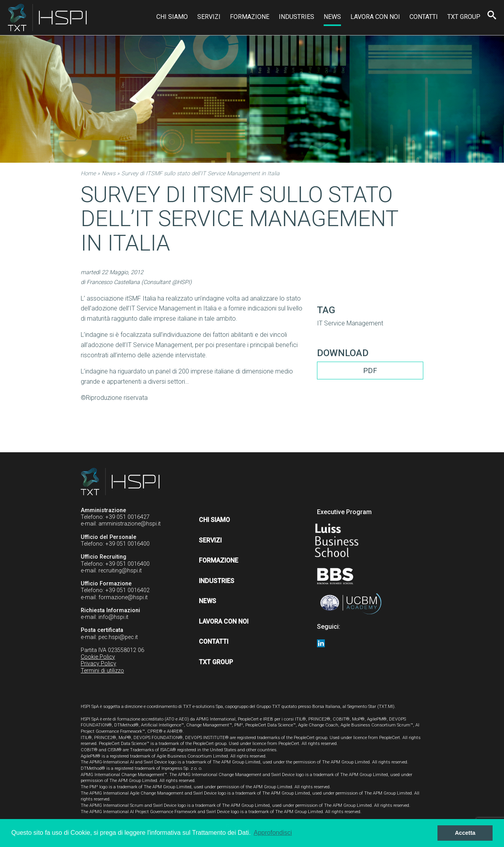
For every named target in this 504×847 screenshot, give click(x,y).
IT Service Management (350, 323)
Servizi (209, 17)
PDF (370, 371)
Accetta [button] (465, 833)
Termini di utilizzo (102, 671)
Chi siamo (172, 17)
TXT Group (464, 17)
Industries (296, 17)
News (332, 17)
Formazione (250, 17)
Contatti (424, 17)
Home (88, 174)
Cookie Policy (98, 657)
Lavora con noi (375, 17)
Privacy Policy (98, 664)
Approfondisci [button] (273, 833)
